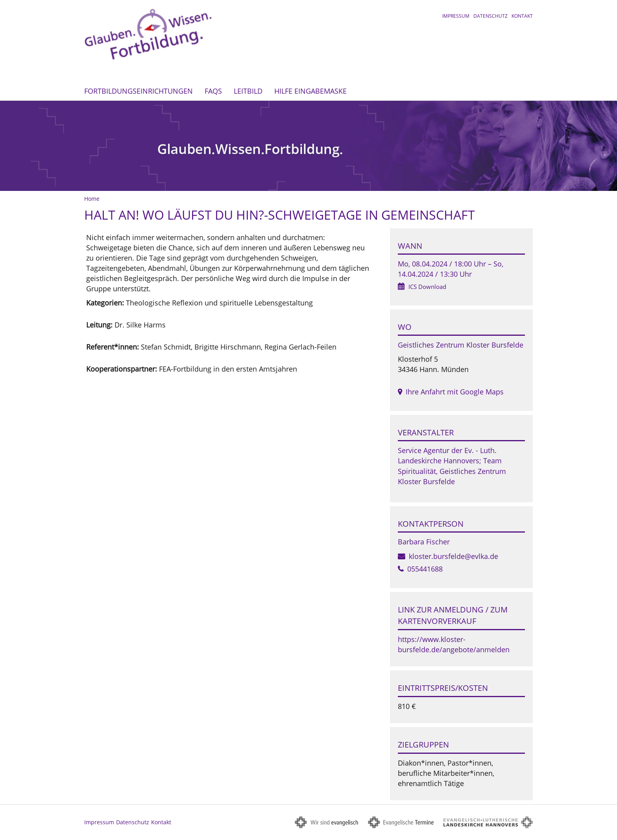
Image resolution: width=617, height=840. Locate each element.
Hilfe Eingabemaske (310, 91)
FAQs (213, 91)
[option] (308, 146)
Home (92, 199)
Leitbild (248, 91)
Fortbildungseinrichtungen (139, 91)
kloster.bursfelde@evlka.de (454, 556)
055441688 (425, 569)
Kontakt (522, 16)
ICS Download (427, 287)
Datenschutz (490, 16)
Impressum (456, 16)
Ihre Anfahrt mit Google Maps (455, 392)
